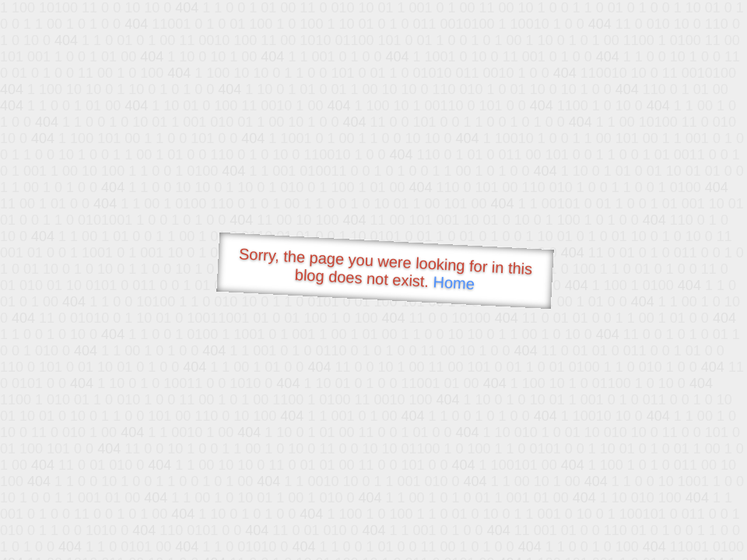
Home (454, 283)
